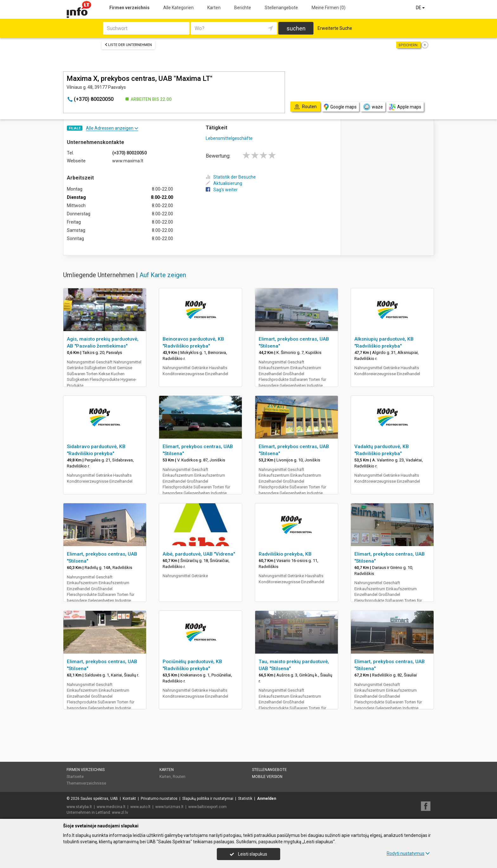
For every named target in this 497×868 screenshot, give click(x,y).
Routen (179, 777)
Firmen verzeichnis (129, 8)
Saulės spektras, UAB (99, 799)
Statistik (245, 799)
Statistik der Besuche (231, 177)
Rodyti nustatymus (408, 853)
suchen (296, 28)
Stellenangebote (281, 8)
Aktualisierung (224, 183)
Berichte (243, 8)
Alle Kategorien (178, 8)
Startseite (75, 777)
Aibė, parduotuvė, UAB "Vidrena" (199, 554)
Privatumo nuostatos (159, 799)
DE (421, 8)
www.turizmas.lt (169, 807)
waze (373, 107)
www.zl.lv (120, 813)
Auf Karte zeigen (163, 275)
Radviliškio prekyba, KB (285, 554)
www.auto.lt (140, 807)
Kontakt (129, 799)
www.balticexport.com (207, 807)
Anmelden (267, 799)
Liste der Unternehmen (128, 45)
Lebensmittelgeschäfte (229, 138)
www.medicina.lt (111, 807)
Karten (214, 8)
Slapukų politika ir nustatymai (208, 799)
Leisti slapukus (248, 854)
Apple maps (405, 107)
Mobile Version (267, 777)
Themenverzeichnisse (86, 783)
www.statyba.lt (79, 807)
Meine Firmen (329, 8)
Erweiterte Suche (335, 28)
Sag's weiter (222, 190)
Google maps (340, 107)
